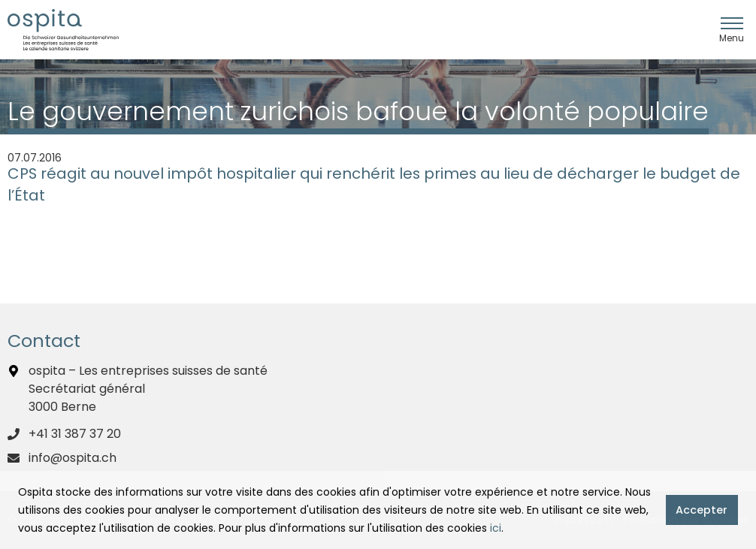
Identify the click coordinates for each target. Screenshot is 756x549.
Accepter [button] (702, 510)
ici (496, 528)
